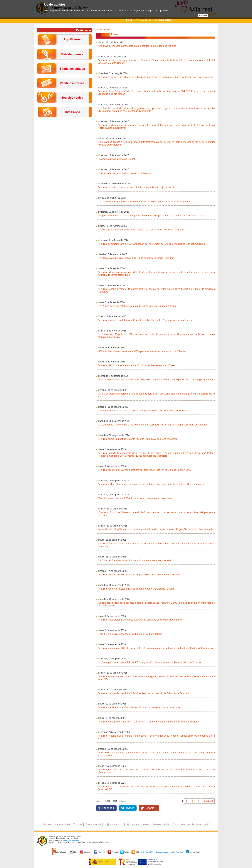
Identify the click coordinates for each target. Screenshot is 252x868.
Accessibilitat (192, 852)
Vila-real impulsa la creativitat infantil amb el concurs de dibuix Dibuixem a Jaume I (144, 693)
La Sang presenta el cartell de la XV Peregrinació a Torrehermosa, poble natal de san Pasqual (150, 662)
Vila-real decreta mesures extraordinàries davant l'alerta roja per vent (136, 187)
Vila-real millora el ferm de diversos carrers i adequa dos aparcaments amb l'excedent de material (152, 484)
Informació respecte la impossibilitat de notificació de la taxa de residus (137, 46)
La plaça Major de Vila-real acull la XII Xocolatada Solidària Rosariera (136, 258)
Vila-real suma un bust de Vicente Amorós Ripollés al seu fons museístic (138, 439)
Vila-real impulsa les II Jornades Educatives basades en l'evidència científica (140, 620)
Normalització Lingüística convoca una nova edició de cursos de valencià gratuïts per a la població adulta (156, 529)
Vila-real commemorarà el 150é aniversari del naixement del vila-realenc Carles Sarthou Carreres (152, 244)
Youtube (113, 852)
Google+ (151, 808)
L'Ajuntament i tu (114, 824)
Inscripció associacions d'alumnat (117, 159)
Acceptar (203, 16)
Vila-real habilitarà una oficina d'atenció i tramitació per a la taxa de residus (139, 707)
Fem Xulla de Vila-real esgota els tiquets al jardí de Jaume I (131, 634)
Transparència (94, 824)
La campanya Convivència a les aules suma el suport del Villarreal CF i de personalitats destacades (153, 425)
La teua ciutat (62, 824)
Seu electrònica (161, 824)
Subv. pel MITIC (147, 852)
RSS (135, 852)
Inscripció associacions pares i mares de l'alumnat (126, 173)
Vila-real (47, 824)
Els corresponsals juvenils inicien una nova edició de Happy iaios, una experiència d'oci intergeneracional (156, 379)
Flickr (74, 852)
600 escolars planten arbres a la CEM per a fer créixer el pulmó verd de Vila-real (142, 351)
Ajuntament (133, 824)
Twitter (130, 808)
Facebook (108, 808)
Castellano (163, 20)
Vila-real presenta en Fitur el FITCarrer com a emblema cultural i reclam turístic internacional (149, 722)
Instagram (86, 852)
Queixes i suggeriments (165, 852)
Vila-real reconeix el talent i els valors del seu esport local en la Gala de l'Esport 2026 (145, 470)
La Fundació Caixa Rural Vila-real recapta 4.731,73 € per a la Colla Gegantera (141, 230)
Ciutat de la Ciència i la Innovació (191, 824)
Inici (129, 20)
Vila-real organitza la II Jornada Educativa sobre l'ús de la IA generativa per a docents (145, 320)
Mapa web (143, 20)
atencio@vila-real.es (71, 840)
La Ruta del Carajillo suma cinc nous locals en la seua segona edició (136, 560)
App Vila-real (60, 852)
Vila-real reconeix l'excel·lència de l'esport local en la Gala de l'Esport (136, 589)
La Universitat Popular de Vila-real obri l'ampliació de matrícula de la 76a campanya (144, 201)
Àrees (107, 29)
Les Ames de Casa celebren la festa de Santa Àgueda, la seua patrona (137, 306)
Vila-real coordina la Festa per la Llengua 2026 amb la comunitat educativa (139, 574)
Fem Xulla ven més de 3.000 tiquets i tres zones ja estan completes (135, 498)
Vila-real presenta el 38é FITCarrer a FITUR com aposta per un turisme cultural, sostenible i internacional (156, 648)
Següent (208, 801)
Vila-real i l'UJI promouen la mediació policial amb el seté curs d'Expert (137, 365)
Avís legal (179, 852)
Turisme (78, 824)
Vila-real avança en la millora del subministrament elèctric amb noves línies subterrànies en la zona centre (156, 77)
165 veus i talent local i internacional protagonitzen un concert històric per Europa (143, 411)
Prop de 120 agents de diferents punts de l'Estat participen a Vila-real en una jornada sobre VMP (151, 216)
